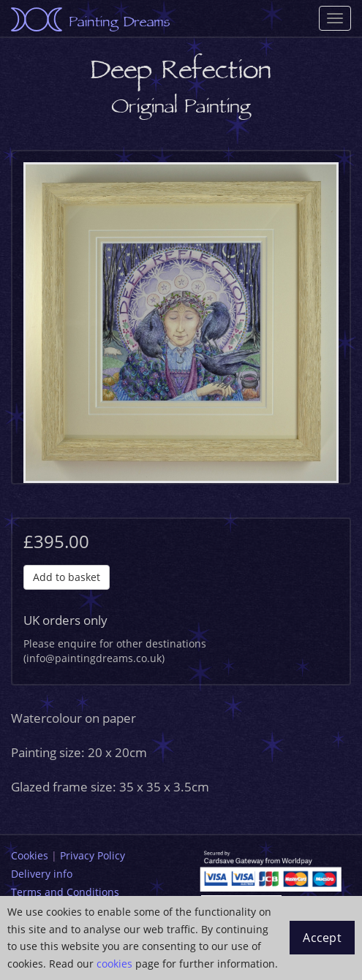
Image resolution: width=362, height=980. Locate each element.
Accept (322, 938)
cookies (114, 964)
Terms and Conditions (65, 892)
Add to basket (67, 577)
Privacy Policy (93, 855)
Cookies (30, 855)
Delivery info (42, 874)
